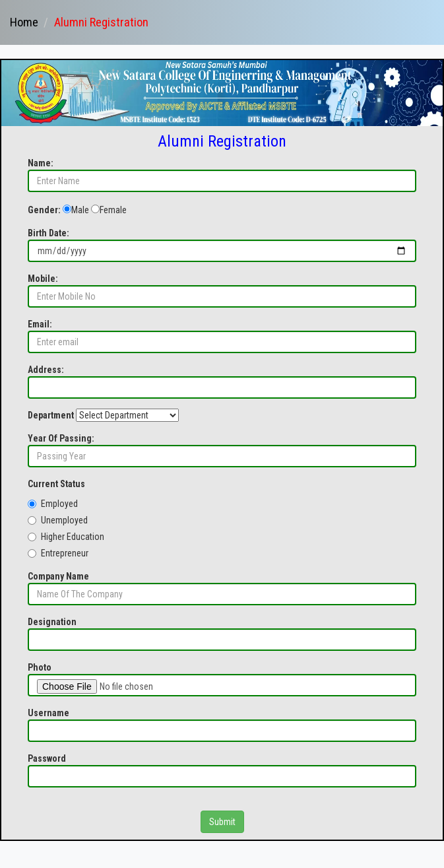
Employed (53, 504)
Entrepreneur (58, 553)
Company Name (58, 576)
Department (51, 415)
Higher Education (66, 537)
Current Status (56, 484)
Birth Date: (48, 233)
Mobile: (43, 279)
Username (48, 713)
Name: (41, 163)
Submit (222, 822)
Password (47, 758)
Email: (40, 324)
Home (24, 22)
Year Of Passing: (61, 438)
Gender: (44, 210)
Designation (52, 622)
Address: (46, 370)
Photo (40, 667)
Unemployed (58, 520)
